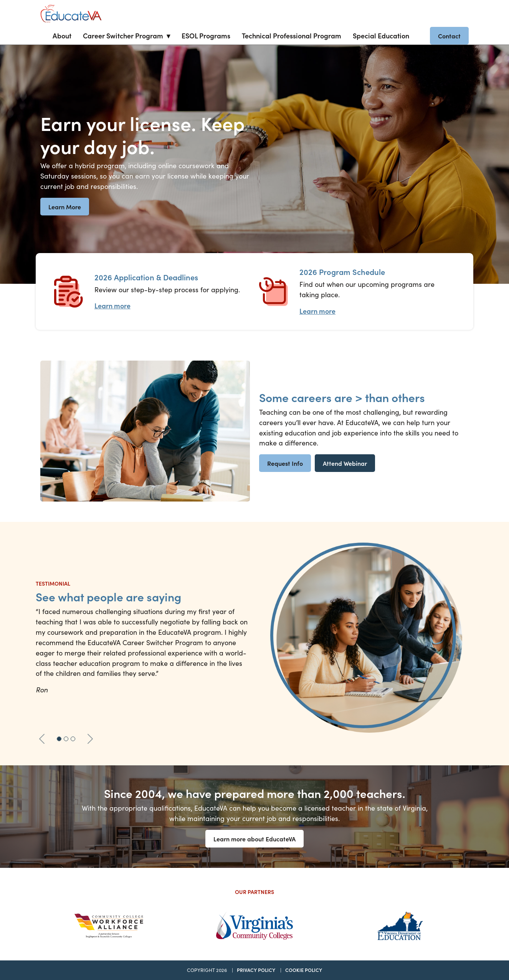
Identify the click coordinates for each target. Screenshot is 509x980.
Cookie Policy (304, 970)
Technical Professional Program (292, 36)
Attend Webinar (345, 463)
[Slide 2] (66, 739)
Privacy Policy (256, 970)
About (62, 36)
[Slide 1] (59, 739)
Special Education (381, 36)
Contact (449, 36)
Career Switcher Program (123, 36)
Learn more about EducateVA (255, 839)
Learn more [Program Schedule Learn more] (317, 311)
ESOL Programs (206, 36)
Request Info (285, 463)
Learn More (65, 207)
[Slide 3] (73, 739)
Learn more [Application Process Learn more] (112, 305)
